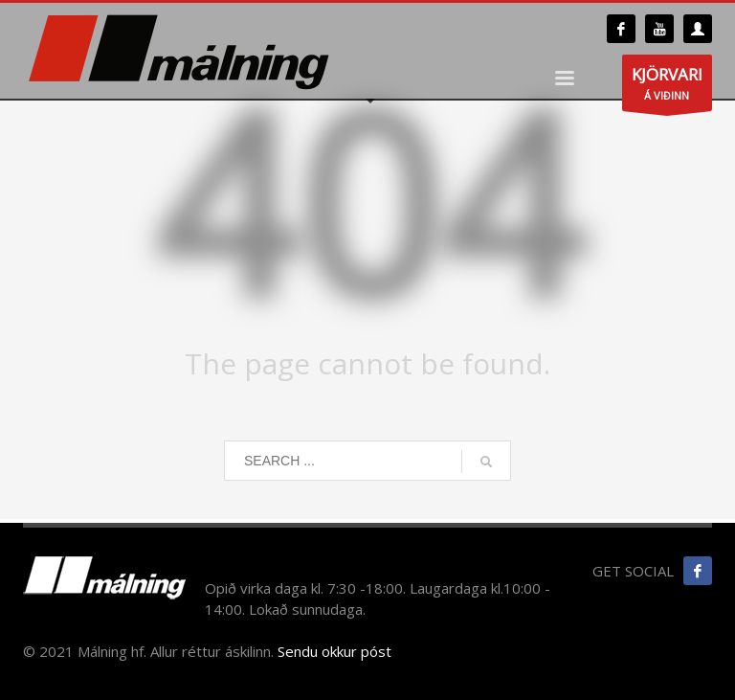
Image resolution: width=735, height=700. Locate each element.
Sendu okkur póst (334, 651)
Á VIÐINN (667, 87)
